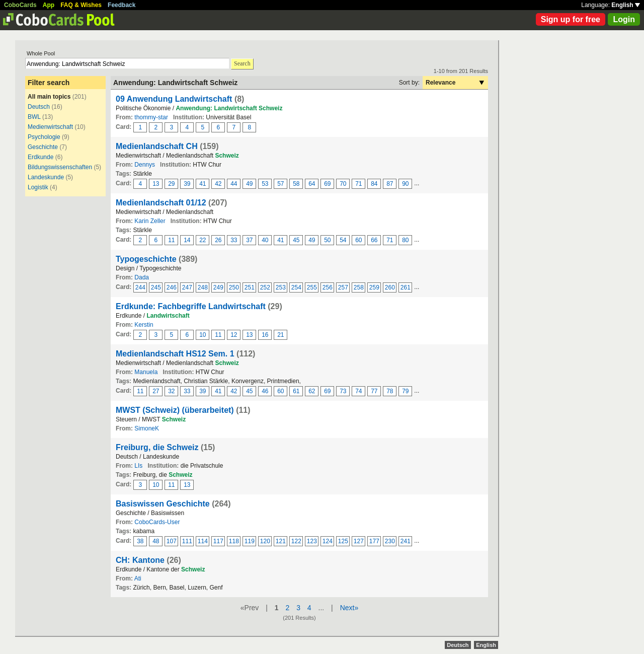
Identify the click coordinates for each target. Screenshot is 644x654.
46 (265, 391)
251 (250, 287)
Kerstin (144, 325)
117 (218, 541)
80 (405, 240)
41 (203, 184)
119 (250, 541)
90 (405, 184)
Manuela (146, 372)
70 (343, 184)
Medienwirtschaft (50, 127)
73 (343, 391)
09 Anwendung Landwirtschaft (174, 99)
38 (140, 541)
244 (140, 287)
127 (359, 541)
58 (296, 184)
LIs (138, 466)
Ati (138, 578)
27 (156, 391)
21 (280, 335)
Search (242, 63)
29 (171, 184)
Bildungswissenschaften (60, 167)
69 (327, 184)
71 (358, 184)
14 (187, 240)
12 (234, 335)
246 (172, 287)
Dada (142, 277)
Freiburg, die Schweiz (157, 447)
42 (218, 184)
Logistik (38, 187)
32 (171, 391)
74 (358, 391)
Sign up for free (571, 19)
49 (249, 184)
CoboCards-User (157, 522)
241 (406, 541)
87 (390, 184)
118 (234, 541)
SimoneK (147, 428)
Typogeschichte (146, 259)
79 (405, 391)
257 (343, 287)
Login (624, 19)
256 (328, 287)
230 (390, 541)
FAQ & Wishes (81, 5)
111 (187, 541)
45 (296, 240)
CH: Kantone (140, 560)
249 (218, 287)
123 (312, 541)
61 (296, 391)
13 (156, 184)
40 (265, 240)
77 (374, 391)
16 (265, 335)
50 (327, 240)
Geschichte (43, 147)
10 (203, 335)
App (49, 5)
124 (328, 541)
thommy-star (151, 117)
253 (281, 287)
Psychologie (44, 137)
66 (374, 240)
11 (171, 240)
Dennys (145, 165)
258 (359, 287)
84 (374, 184)
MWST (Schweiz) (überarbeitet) (175, 410)
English (626, 5)
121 (281, 541)
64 (312, 184)
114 (203, 541)
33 (234, 240)
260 (390, 287)
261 (406, 287)
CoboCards (20, 5)
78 (390, 391)
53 (265, 184)
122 (296, 541)
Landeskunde (46, 177)
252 (265, 287)
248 (203, 287)
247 (187, 287)
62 (312, 391)
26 (218, 240)
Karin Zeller (150, 221)
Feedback (122, 5)
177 (374, 541)
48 (156, 541)
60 (358, 240)
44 (234, 184)
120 (265, 541)
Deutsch (39, 107)
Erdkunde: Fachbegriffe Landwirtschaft (191, 306)
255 (312, 287)
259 (374, 287)
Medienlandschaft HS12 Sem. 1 (175, 354)
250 (234, 287)
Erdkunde (41, 157)
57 (280, 184)
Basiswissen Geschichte (163, 504)
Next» (349, 608)
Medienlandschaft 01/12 (161, 203)
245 (156, 287)
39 (187, 184)
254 (296, 287)
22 (203, 240)
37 (249, 240)
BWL (34, 117)
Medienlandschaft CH (157, 146)
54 (343, 240)
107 (172, 541)
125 (343, 541)
